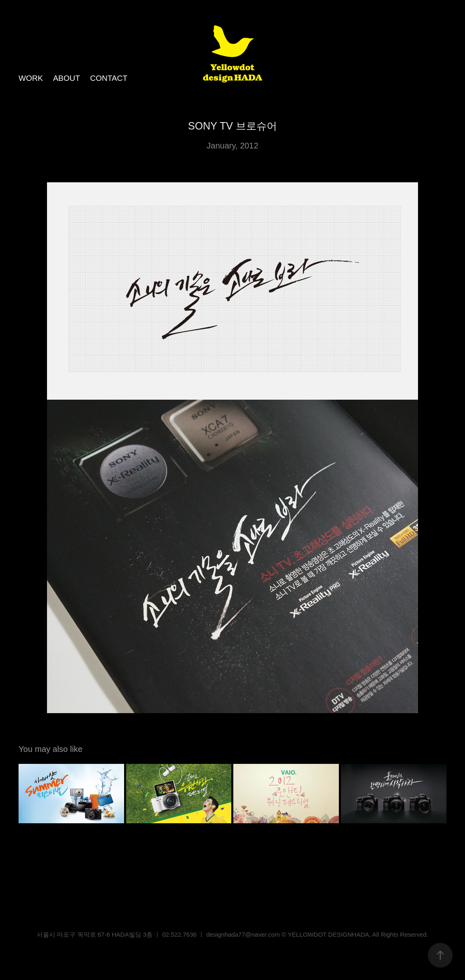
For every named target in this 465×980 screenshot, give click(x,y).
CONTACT (109, 78)
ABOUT (67, 78)
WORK (31, 78)
